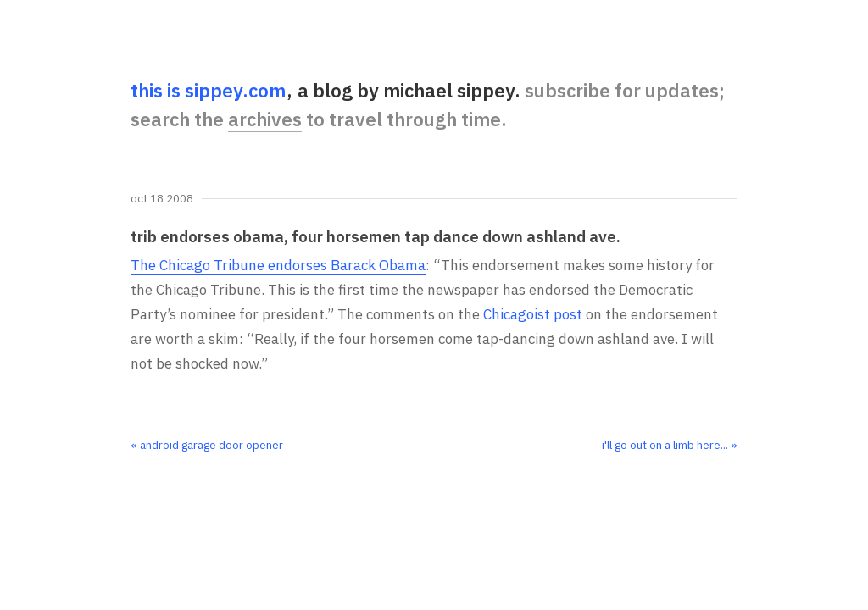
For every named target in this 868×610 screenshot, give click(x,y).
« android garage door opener (207, 445)
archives (265, 119)
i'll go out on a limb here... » (670, 445)
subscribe (568, 90)
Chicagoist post (533, 314)
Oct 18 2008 (162, 199)
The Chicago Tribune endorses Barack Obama (278, 265)
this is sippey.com (208, 90)
